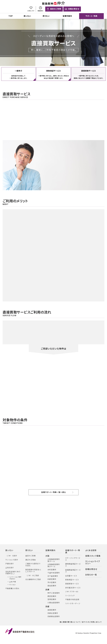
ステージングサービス (73, 559)
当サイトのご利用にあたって (92, 622)
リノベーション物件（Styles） (15, 578)
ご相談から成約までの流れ (33, 564)
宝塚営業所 (52, 599)
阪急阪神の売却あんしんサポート (33, 570)
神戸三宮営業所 (54, 593)
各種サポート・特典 (73, 551)
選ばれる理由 (31, 559)
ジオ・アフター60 (72, 591)
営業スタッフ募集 (93, 556)
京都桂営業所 (53, 613)
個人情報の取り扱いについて (70, 622)
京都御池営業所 (54, 616)
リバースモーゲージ (73, 603)
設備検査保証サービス (73, 571)
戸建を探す (10, 563)
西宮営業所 (52, 596)
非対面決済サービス (73, 587)
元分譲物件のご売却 (33, 579)
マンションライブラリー (93, 562)
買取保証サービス (72, 579)
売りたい (46, 16)
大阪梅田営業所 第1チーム (54, 560)
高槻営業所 (52, 585)
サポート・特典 (91, 16)
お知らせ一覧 (91, 574)
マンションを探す (12, 559)
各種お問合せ (91, 569)
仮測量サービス (71, 575)
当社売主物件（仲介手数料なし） (13, 572)
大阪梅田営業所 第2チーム (54, 565)
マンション (13, 584)
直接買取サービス (72, 583)
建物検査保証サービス (73, 565)
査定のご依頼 (30, 555)
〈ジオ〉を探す (11, 555)
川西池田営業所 (54, 602)
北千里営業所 (53, 576)
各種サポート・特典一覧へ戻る (54, 492)
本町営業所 (52, 569)
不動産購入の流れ (12, 588)
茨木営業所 (52, 582)
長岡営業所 (52, 610)
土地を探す (10, 567)
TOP (11, 16)
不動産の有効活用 (72, 599)
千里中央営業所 (54, 572)
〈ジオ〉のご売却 (32, 575)
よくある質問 (91, 550)
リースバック (70, 595)
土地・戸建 (13, 581)
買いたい (27, 16)
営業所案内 (67, 16)
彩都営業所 (52, 579)
